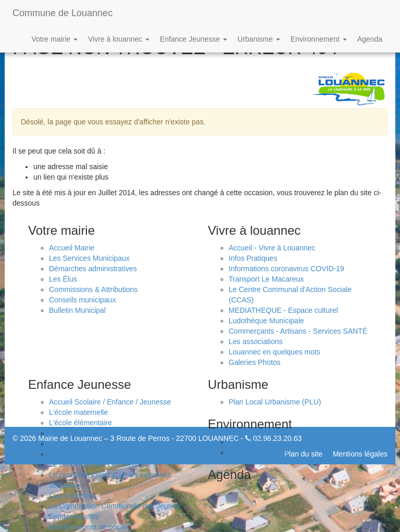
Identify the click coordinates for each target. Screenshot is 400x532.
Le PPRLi (244, 442)
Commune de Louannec (63, 13)
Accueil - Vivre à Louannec (272, 248)
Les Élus (63, 279)
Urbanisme (259, 39)
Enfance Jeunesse (193, 39)
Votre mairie (54, 39)
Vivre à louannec (119, 39)
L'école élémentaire (80, 423)
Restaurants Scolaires (85, 433)
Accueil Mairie (72, 248)
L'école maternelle (78, 412)
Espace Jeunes (74, 516)
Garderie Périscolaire (83, 444)
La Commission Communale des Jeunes (114, 506)
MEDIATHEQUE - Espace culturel (283, 310)
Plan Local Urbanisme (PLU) (275, 402)
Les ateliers (68, 454)
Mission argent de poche (89, 527)
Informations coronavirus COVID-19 (286, 269)
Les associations (256, 341)
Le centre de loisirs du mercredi (100, 464)
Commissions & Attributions (93, 289)
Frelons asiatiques (258, 452)
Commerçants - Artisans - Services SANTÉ (298, 331)
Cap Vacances (72, 496)
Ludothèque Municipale (266, 321)
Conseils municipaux (82, 300)
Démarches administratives (93, 269)
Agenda (370, 39)
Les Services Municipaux (89, 258)
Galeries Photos (255, 362)
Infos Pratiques (253, 258)
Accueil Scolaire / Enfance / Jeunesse (110, 402)
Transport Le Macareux (266, 279)
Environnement (319, 39)
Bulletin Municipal (77, 310)
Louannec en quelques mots (274, 352)
